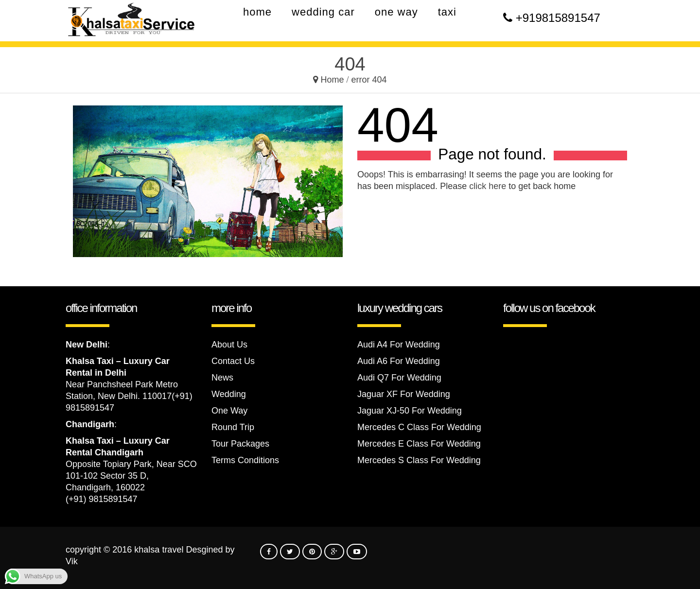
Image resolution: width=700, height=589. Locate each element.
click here (488, 186)
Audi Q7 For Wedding (399, 378)
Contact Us (233, 361)
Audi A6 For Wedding (399, 361)
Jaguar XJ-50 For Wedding (410, 411)
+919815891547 (558, 18)
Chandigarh (90, 424)
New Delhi (87, 345)
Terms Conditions (245, 460)
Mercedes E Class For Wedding (419, 444)
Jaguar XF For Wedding (404, 394)
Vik (72, 561)
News (222, 378)
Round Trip (233, 427)
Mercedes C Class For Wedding (419, 427)
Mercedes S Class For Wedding (419, 460)
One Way (229, 411)
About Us (229, 345)
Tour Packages (240, 444)
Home (332, 80)
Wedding (229, 394)
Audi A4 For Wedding (399, 345)
